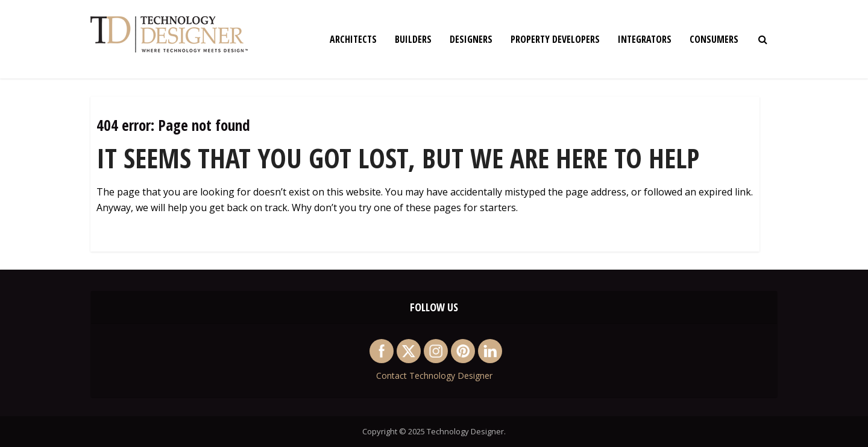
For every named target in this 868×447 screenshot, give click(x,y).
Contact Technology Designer (434, 376)
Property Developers (555, 39)
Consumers (714, 39)
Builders (413, 39)
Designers (471, 39)
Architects (353, 39)
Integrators (645, 39)
